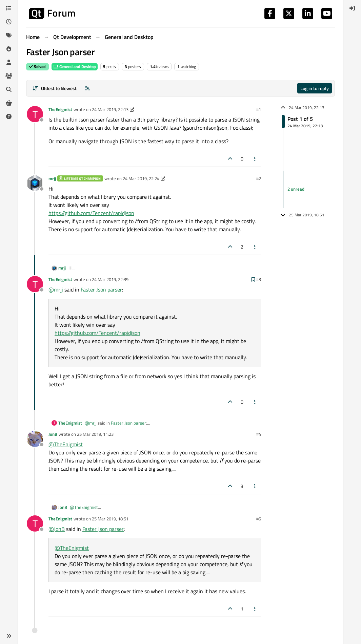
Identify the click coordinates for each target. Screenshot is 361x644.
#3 (259, 279)
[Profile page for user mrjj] (35, 183)
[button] (9, 636)
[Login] (352, 8)
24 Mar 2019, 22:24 (141, 178)
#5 (259, 519)
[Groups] (9, 76)
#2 (259, 178)
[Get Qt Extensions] (9, 103)
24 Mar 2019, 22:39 (110, 279)
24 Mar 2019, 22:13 (110, 109)
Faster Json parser (101, 289)
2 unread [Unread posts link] (296, 189)
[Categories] (9, 8)
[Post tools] (255, 159)
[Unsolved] (9, 116)
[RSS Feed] (87, 88)
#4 (259, 434)
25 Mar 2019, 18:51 (110, 519)
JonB (53, 434)
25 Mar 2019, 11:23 (95, 434)
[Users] (9, 62)
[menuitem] (352, 8)
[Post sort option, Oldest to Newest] (54, 88)
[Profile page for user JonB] (35, 439)
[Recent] (9, 22)
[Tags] (9, 35)
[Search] (9, 89)
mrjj (52, 178)
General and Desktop (75, 67)
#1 (259, 109)
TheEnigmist (60, 109)
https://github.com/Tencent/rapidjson (91, 213)
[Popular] (9, 49)
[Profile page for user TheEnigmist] (35, 114)
